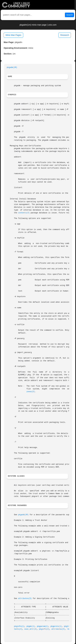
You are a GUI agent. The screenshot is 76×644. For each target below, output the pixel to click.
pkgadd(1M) (23, 515)
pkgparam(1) (43, 626)
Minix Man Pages (13, 35)
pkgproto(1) (56, 626)
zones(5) (31, 392)
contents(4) (24, 213)
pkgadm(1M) (12, 67)
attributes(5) (25, 599)
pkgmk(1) (31, 626)
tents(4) (18, 629)
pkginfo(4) (44, 629)
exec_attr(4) (31, 629)
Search (69, 15)
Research (65, 35)
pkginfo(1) (19, 626)
